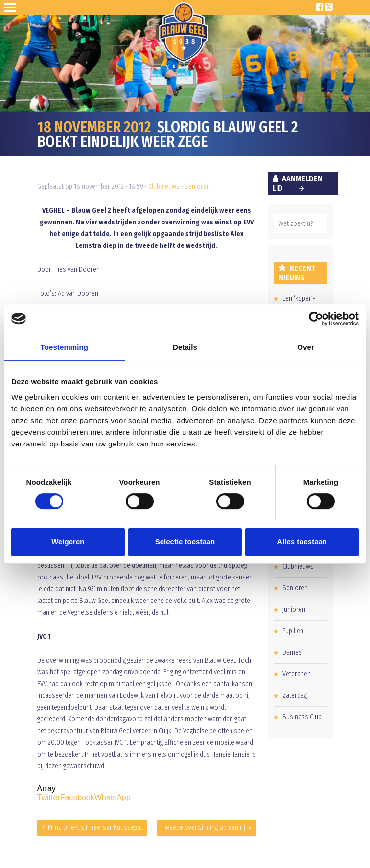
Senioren (197, 187)
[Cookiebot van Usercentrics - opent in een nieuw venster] (316, 319)
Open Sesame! (12, 7)
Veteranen (297, 674)
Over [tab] (306, 347)
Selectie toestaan (185, 542)
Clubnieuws (164, 187)
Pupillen (293, 631)
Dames (292, 653)
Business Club (302, 717)
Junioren (294, 610)
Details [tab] (185, 347)
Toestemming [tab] (65, 347)
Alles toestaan (302, 542)
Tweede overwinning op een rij (203, 828)
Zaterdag (295, 696)
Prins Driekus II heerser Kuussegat (95, 828)
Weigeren (68, 542)
